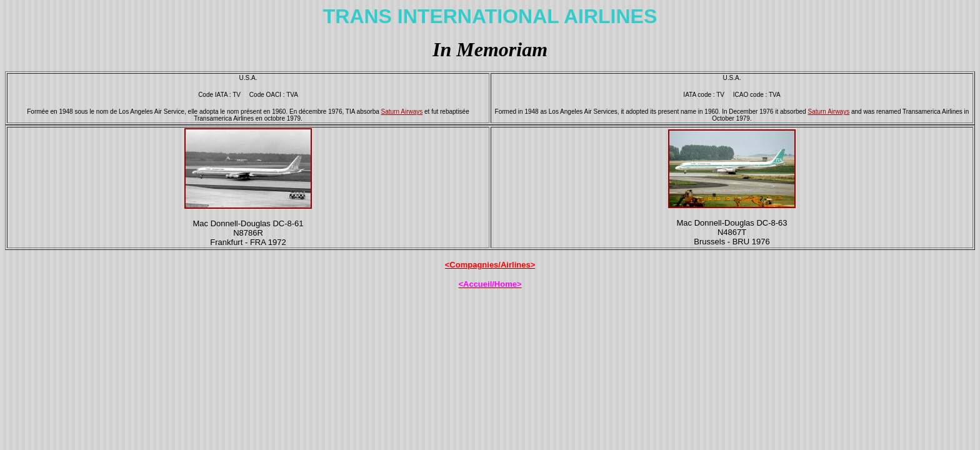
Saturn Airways (402, 112)
